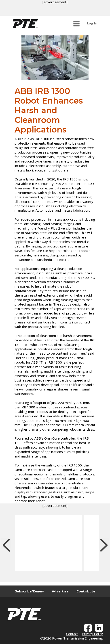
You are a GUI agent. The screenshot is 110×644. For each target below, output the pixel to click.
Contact (72, 634)
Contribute (86, 591)
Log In (92, 23)
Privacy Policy (92, 634)
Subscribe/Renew (29, 591)
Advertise (60, 591)
